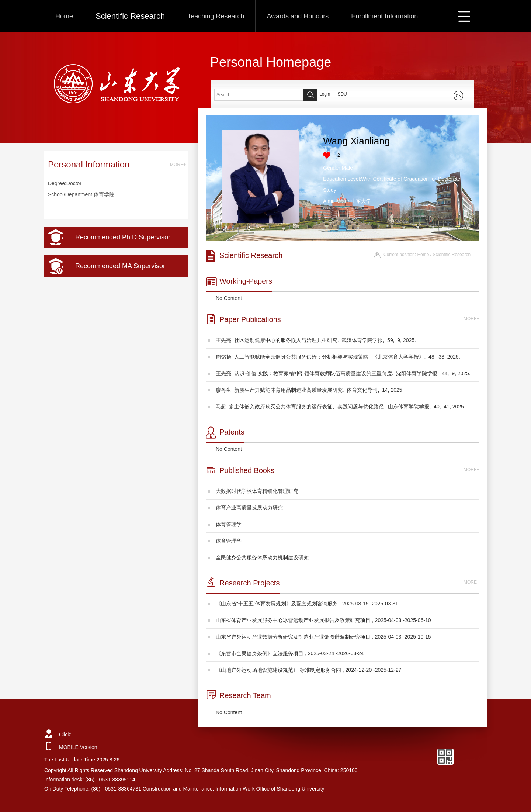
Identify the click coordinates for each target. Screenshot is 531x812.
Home (64, 16)
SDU (342, 94)
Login (325, 94)
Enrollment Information (384, 16)
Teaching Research (216, 16)
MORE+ (178, 165)
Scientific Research (130, 16)
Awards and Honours (298, 16)
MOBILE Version (78, 747)
